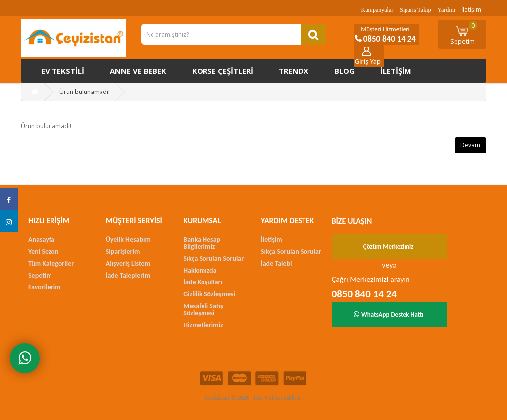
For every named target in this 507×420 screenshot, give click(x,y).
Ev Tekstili (63, 71)
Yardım (446, 10)
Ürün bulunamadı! (85, 92)
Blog (344, 71)
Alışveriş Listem (128, 263)
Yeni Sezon (43, 252)
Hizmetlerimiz (203, 325)
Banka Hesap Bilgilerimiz (202, 243)
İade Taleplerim (128, 275)
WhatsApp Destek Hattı (389, 314)
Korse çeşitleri (223, 71)
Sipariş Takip (415, 10)
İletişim (471, 10)
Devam (470, 145)
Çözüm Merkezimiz (389, 247)
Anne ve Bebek (138, 71)
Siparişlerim (123, 252)
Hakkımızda (200, 270)
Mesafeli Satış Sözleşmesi (203, 309)
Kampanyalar (378, 10)
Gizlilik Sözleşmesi (209, 294)
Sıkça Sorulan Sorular (213, 258)
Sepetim (464, 33)
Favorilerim (44, 287)
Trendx (294, 71)
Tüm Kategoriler (51, 263)
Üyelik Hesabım (128, 240)
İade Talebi (277, 263)
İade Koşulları (203, 282)
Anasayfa (41, 240)
